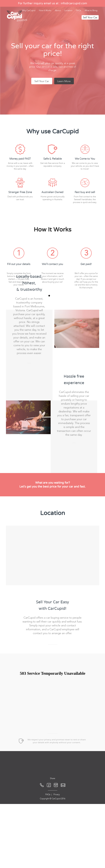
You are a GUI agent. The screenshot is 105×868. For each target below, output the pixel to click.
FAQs (79, 10)
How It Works (45, 10)
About (58, 10)
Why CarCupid (29, 10)
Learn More (64, 81)
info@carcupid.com (74, 3)
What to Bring (91, 10)
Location (68, 10)
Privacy (57, 831)
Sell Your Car (90, 17)
